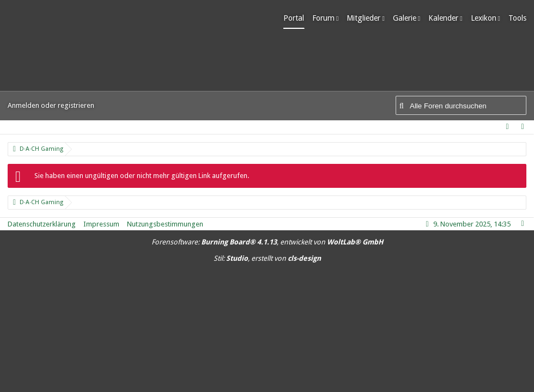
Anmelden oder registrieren (51, 105)
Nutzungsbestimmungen (165, 224)
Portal (294, 18)
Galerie (405, 18)
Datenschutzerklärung (42, 224)
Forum (323, 18)
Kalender (443, 18)
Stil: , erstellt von (267, 258)
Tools (517, 18)
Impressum (101, 224)
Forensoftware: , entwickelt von (267, 242)
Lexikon (484, 18)
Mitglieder (363, 18)
